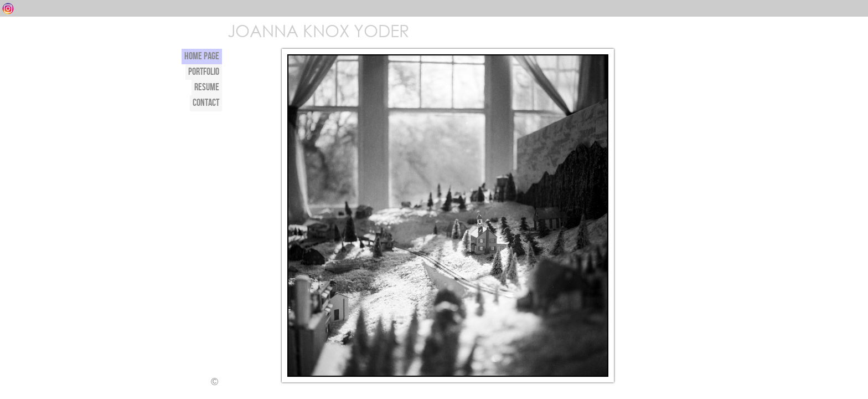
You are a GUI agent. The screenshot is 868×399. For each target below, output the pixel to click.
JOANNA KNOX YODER (318, 30)
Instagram (8, 9)
